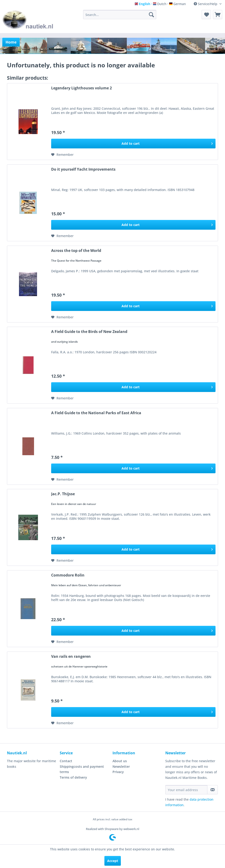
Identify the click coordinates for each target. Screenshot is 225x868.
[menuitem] (120, 15)
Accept (113, 861)
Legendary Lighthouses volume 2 (81, 88)
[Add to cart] (133, 144)
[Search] (151, 15)
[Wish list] (206, 15)
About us (120, 761)
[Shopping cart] (218, 15)
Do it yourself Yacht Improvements (83, 169)
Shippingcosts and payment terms (82, 769)
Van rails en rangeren (71, 656)
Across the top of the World (76, 251)
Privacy (118, 772)
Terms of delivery (73, 777)
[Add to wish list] (62, 155)
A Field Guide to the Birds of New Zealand (89, 332)
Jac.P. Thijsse (63, 494)
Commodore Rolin (68, 575)
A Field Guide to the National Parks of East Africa (96, 413)
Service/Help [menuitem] (206, 4)
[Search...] (120, 15)
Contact (66, 761)
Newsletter (121, 766)
